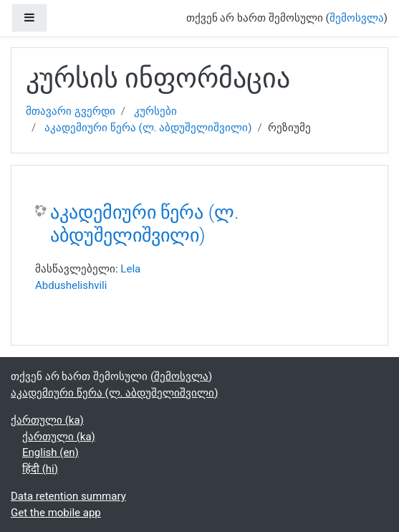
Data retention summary (68, 496)
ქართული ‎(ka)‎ (47, 420)
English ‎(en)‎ (51, 452)
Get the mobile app (56, 513)
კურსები (155, 111)
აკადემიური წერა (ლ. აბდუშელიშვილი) (148, 128)
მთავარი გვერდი (71, 111)
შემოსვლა (357, 18)
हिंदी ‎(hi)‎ (40, 469)
